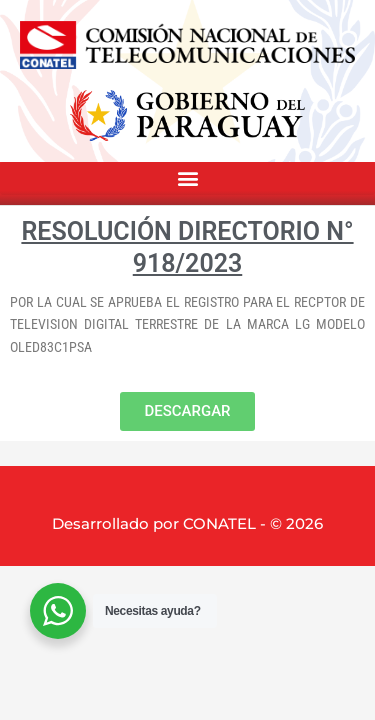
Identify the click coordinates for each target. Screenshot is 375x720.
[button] (187, 178)
